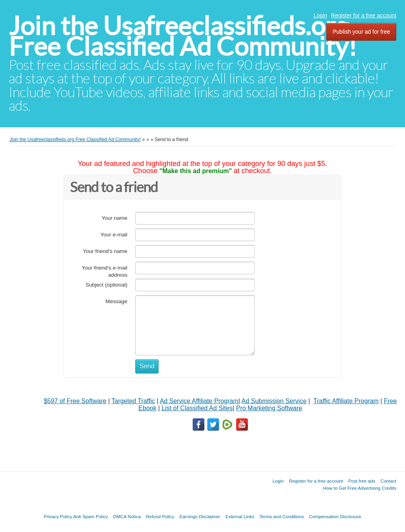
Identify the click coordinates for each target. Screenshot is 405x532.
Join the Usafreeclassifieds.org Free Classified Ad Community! (183, 36)
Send (147, 366)
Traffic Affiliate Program (346, 401)
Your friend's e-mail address (105, 271)
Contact (388, 481)
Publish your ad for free (361, 32)
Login (320, 15)
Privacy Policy (58, 516)
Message (116, 301)
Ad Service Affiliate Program (199, 401)
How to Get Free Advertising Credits (360, 488)
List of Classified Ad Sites (197, 408)
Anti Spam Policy (91, 516)
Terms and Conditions (282, 516)
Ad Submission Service (274, 401)
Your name (114, 218)
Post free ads (361, 481)
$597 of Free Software (75, 401)
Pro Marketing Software (269, 408)
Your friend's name (105, 251)
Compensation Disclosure (335, 516)
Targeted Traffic (133, 401)
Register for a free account (364, 15)
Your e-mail (114, 235)
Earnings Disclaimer (200, 516)
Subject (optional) (106, 285)
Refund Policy (160, 516)
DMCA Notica (127, 516)
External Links (240, 516)
